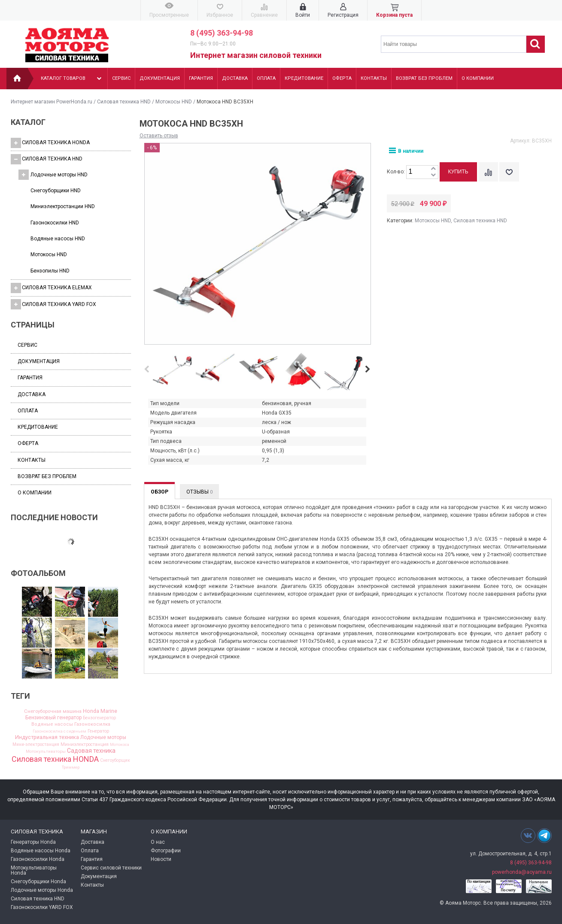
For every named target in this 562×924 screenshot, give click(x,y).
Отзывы (199, 492)
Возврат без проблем (424, 78)
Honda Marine (100, 711)
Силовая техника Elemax (51, 288)
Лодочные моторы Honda (42, 890)
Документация (160, 78)
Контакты (374, 78)
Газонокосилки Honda (38, 859)
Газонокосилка (92, 724)
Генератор (98, 732)
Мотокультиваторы (46, 751)
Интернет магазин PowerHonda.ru (52, 102)
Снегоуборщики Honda (38, 882)
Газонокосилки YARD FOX (42, 907)
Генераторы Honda (33, 842)
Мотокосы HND (174, 102)
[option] (172, 371)
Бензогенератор (99, 718)
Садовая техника (91, 751)
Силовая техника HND (124, 102)
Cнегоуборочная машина (53, 711)
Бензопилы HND (50, 271)
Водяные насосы (52, 724)
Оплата (266, 78)
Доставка (235, 78)
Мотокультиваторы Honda (34, 870)
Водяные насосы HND (58, 239)
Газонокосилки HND (55, 223)
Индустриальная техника (47, 738)
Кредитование (304, 78)
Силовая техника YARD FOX (53, 304)
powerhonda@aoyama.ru (522, 872)
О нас (158, 842)
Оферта (342, 78)
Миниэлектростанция (85, 745)
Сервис (121, 78)
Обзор (159, 492)
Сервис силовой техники (111, 868)
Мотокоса (120, 745)
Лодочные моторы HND (53, 175)
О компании (478, 78)
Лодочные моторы (103, 737)
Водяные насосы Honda (41, 851)
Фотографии (166, 851)
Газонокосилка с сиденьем (59, 731)
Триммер (71, 767)
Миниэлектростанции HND (63, 206)
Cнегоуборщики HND (56, 191)
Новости (161, 859)
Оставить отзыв (159, 136)
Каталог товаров (72, 79)
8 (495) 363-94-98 (222, 33)
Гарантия (201, 78)
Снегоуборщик (115, 760)
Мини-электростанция (36, 745)
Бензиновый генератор (53, 718)
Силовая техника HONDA (50, 143)
